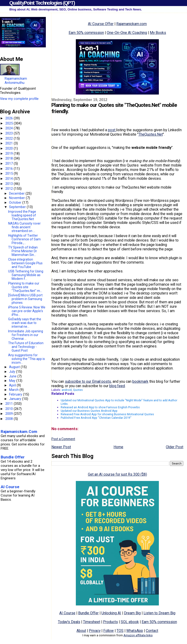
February (16, 394)
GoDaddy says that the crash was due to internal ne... (25, 323)
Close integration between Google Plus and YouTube (25, 263)
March (14, 390)
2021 (10, 143)
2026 (10, 118)
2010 (10, 409)
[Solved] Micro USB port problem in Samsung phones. (25, 299)
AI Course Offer (101, 24)
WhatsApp (135, 631)
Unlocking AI (111, 613)
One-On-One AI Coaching (127, 33)
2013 (10, 184)
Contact (152, 631)
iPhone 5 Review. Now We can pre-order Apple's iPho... (27, 311)
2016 (10, 169)
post (112, 130)
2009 (10, 414)
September (18, 207)
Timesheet (92, 622)
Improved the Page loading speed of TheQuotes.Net (22, 215)
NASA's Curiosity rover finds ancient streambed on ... (24, 227)
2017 (10, 163)
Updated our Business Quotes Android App (89, 411)
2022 (10, 138)
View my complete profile (19, 99)
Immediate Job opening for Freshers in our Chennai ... (26, 335)
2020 (10, 148)
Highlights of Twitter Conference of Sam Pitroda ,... (24, 239)
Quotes (78, 390)
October (16, 203)
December (17, 193)
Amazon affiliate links (138, 635)
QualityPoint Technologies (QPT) (42, 3)
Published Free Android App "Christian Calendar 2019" (96, 418)
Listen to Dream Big (159, 613)
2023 (10, 133)
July (13, 372)
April (13, 385)
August (15, 367)
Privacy (95, 631)
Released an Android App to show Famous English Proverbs (100, 407)
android (67, 390)
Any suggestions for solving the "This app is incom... (27, 359)
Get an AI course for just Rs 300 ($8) (117, 474)
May (13, 381)
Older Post (175, 447)
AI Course (67, 613)
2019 (10, 154)
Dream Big (132, 613)
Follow (109, 631)
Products (110, 622)
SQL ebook (130, 622)
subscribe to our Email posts (88, 381)
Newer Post (61, 447)
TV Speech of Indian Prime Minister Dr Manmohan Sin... (23, 251)
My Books (158, 33)
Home (118, 447)
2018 (10, 158)
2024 (10, 128)
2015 (10, 173)
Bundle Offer (88, 613)
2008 (10, 419)
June (13, 376)
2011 (10, 404)
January (16, 399)
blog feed (117, 386)
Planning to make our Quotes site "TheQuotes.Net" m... (25, 287)
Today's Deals (69, 622)
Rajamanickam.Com (19, 432)
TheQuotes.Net (151, 134)
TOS (120, 631)
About (81, 631)
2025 (10, 123)
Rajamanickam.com (132, 24)
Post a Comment (63, 439)
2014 (10, 179)
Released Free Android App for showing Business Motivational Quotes (107, 414)
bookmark (140, 381)
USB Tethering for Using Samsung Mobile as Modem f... (26, 275)
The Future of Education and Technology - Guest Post (26, 347)
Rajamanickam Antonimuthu (16, 81)
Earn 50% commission (86, 33)
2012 (10, 189)
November (17, 198)
